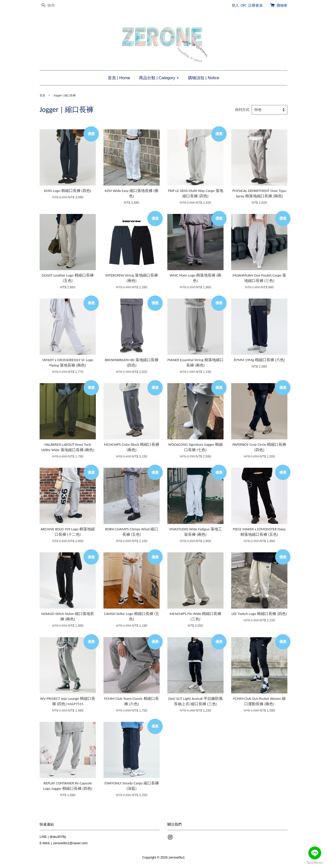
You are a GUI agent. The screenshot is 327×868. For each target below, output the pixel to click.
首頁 (42, 95)
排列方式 (242, 110)
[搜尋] (55, 5)
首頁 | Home (119, 78)
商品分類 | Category (159, 78)
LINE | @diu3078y (53, 837)
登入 (235, 5)
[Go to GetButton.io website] (315, 863)
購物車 (282, 5)
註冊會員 (255, 5)
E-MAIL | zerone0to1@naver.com (64, 843)
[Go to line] (315, 853)
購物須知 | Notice (204, 78)
